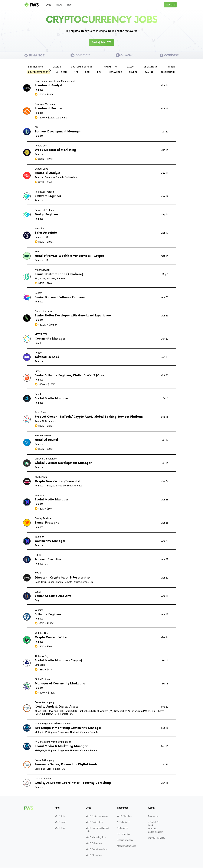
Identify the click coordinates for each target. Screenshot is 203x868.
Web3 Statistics (124, 817)
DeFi (88, 72)
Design (57, 67)
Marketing (110, 67)
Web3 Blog (60, 829)
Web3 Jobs (60, 817)
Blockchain (168, 72)
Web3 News (60, 823)
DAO (99, 72)
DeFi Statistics (124, 834)
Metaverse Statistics (127, 846)
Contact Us (153, 817)
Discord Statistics (125, 840)
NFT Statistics (124, 823)
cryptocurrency (39, 72)
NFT (76, 72)
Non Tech (61, 72)
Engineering (36, 67)
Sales (130, 67)
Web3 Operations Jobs (97, 850)
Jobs (49, 5)
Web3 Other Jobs (94, 856)
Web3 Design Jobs (95, 823)
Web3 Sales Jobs (94, 844)
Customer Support (83, 67)
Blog (69, 5)
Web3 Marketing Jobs (96, 838)
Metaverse (115, 72)
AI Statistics (123, 829)
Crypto (133, 72)
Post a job (170, 5)
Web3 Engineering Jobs (97, 817)
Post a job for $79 (101, 42)
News (59, 5)
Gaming (149, 72)
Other (171, 67)
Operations (151, 67)
